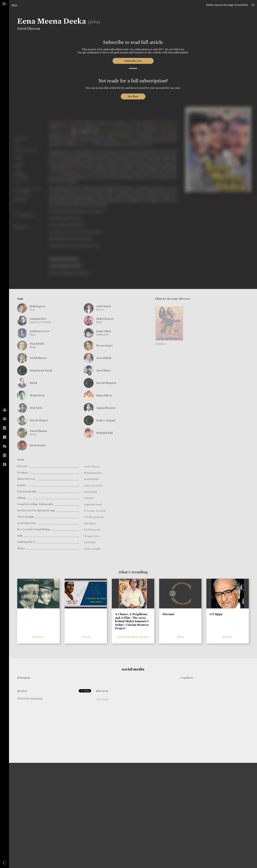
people (228, 637)
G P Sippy (216, 614)
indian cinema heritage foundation (227, 5)
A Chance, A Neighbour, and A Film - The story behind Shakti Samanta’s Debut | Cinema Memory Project (132, 621)
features (38, 637)
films (14, 5)
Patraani (168, 614)
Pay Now (133, 96)
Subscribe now (133, 61)
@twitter (22, 691)
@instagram (24, 678)
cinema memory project (133, 637)
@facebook (102, 691)
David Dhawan (29, 29)
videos (86, 637)
